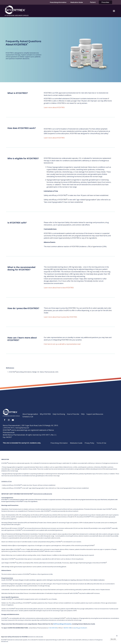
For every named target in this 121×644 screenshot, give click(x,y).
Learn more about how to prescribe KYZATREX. (60, 317)
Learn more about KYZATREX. (54, 107)
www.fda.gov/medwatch (80, 628)
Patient (93, 2)
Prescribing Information (58, 2)
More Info (113, 639)
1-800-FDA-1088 (67, 628)
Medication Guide (77, 2)
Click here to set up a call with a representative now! (62, 344)
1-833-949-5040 (53, 628)
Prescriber (105, 2)
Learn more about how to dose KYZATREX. (59, 288)
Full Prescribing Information (62, 624)
